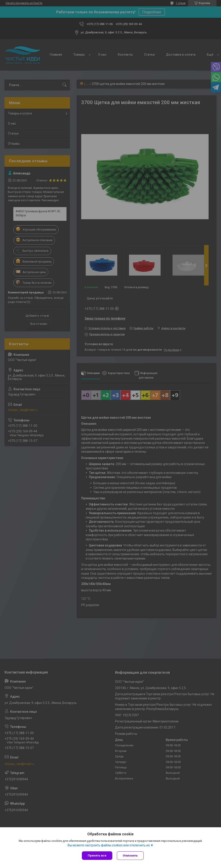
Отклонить (130, 855)
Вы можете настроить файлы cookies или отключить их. (109, 845)
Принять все (97, 855)
